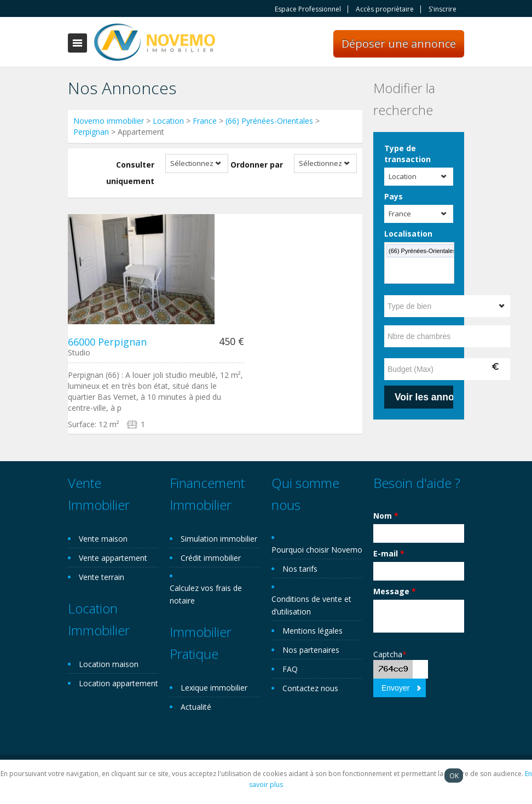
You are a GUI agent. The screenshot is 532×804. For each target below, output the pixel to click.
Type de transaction (407, 154)
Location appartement (118, 683)
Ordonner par (257, 165)
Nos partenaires (311, 650)
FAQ (290, 669)
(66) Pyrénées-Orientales (269, 121)
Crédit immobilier (211, 558)
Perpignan (91, 132)
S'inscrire (443, 9)
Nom (386, 516)
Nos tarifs (300, 569)
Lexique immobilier (214, 688)
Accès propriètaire (385, 9)
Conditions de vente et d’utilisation (311, 605)
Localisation (408, 234)
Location (168, 121)
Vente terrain (102, 577)
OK (454, 776)
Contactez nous (310, 688)
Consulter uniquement (130, 173)
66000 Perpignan (107, 342)
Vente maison (103, 539)
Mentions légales (313, 631)
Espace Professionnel (308, 9)
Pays (394, 196)
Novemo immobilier (109, 121)
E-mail (389, 553)
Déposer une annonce (399, 44)
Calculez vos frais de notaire (206, 594)
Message (395, 591)
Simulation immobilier (219, 539)
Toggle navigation (77, 43)
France (205, 121)
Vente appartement (113, 558)
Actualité (196, 707)
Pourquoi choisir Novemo (317, 550)
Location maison (109, 664)
